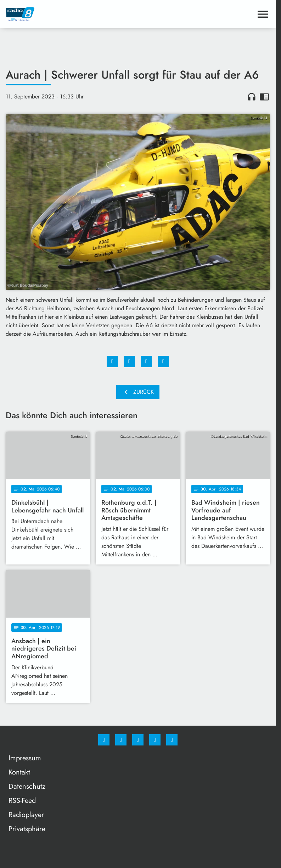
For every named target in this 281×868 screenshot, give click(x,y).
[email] (172, 740)
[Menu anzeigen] (263, 14)
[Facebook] (104, 740)
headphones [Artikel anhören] (252, 97)
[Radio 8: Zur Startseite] (72, 14)
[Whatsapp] (138, 740)
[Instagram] (121, 740)
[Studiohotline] (155, 740)
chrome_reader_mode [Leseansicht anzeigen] (264, 97)
